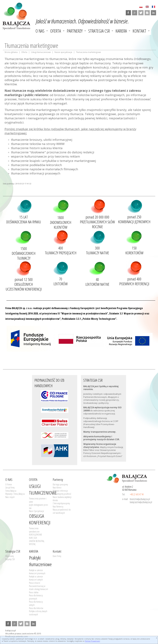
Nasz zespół (10, 497)
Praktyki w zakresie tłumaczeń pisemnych (37, 572)
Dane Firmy (57, 556)
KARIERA (121, 31)
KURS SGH (33, 538)
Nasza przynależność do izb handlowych (62, 511)
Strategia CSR (99, 31)
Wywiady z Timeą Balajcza (15, 494)
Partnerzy (75, 31)
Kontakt (139, 31)
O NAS (40, 31)
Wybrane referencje (60, 491)
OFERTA (56, 31)
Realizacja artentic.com (17, 636)
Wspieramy (10, 556)
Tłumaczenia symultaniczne (34, 530)
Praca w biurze (35, 583)
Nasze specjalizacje (63, 52)
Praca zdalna (34, 592)
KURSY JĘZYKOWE (36, 535)
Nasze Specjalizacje (37, 511)
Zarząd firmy (10, 488)
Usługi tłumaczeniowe (41, 52)
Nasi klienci (57, 488)
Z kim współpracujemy (61, 503)
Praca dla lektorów (36, 608)
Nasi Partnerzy (58, 507)
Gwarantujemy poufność (62, 494)
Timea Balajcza (11, 491)
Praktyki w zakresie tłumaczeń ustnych (36, 578)
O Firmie (9, 484)
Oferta (24, 52)
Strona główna (11, 52)
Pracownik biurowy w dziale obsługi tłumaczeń (39, 588)
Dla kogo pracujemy (60, 484)
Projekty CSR (10, 559)
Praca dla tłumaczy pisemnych (36, 597)
